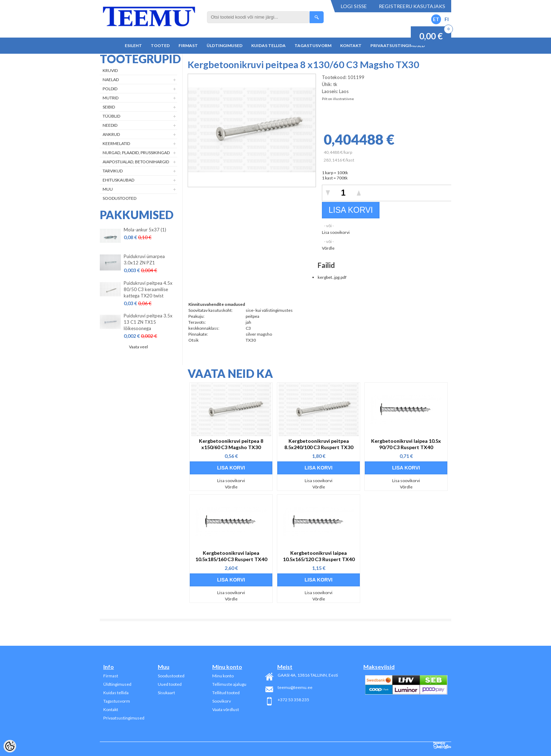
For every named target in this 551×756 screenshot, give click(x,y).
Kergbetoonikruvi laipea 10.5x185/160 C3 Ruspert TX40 (231, 556)
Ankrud (111, 134)
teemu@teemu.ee (295, 687)
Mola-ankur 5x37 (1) (145, 230)
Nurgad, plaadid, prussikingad (136, 153)
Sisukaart (166, 693)
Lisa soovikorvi (336, 232)
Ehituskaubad (118, 180)
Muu (108, 189)
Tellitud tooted (226, 693)
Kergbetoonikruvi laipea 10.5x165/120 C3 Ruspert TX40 (319, 556)
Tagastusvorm (313, 45)
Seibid (109, 107)
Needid (110, 125)
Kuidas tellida (268, 45)
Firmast (188, 45)
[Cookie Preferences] (10, 746)
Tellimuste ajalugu (229, 684)
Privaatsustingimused (398, 45)
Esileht (133, 45)
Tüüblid (111, 116)
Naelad (111, 80)
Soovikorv (222, 701)
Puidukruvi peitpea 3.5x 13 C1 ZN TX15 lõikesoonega (148, 322)
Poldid (110, 89)
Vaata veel (138, 347)
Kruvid (110, 70)
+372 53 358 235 (293, 700)
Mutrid (111, 98)
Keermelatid (116, 143)
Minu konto (223, 676)
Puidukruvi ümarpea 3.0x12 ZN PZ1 (144, 259)
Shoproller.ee (442, 745)
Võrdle (328, 248)
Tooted (160, 45)
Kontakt (351, 45)
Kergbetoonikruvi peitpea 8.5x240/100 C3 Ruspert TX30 (319, 444)
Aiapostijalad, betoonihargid (136, 162)
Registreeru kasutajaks (412, 6)
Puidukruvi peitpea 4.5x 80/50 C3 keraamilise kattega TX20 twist (148, 289)
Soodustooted (119, 198)
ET (436, 19)
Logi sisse (354, 6)
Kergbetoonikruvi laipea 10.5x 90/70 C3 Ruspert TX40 (406, 444)
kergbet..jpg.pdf (332, 277)
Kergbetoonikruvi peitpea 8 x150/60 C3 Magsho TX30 (231, 444)
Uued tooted (170, 684)
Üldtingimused (225, 45)
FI (447, 19)
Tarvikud (113, 171)
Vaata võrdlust (226, 709)
